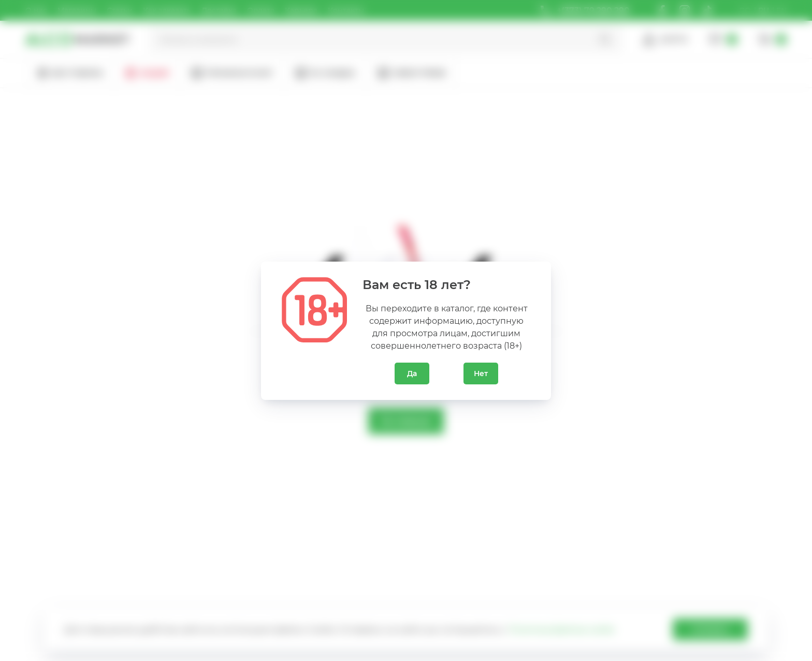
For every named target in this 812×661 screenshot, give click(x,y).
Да (412, 373)
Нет (481, 373)
